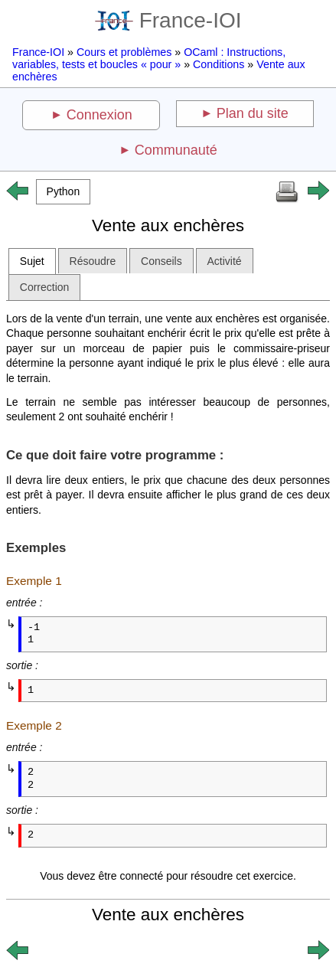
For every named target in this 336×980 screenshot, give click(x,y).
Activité (225, 261)
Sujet (32, 261)
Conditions (219, 64)
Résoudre (93, 261)
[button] (63, 192)
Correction (45, 287)
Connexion (99, 115)
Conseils (161, 261)
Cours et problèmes (124, 52)
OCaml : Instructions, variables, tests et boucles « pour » (149, 58)
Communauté (176, 150)
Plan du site (253, 113)
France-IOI (168, 20)
